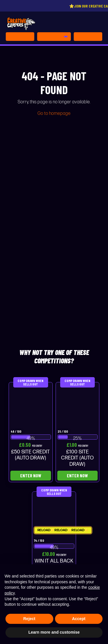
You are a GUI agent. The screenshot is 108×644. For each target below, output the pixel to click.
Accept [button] (79, 619)
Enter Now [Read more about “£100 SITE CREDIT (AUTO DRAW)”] (77, 475)
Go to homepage (54, 114)
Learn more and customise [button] (54, 632)
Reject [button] (29, 619)
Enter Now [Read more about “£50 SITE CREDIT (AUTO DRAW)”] (31, 475)
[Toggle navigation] (88, 37)
